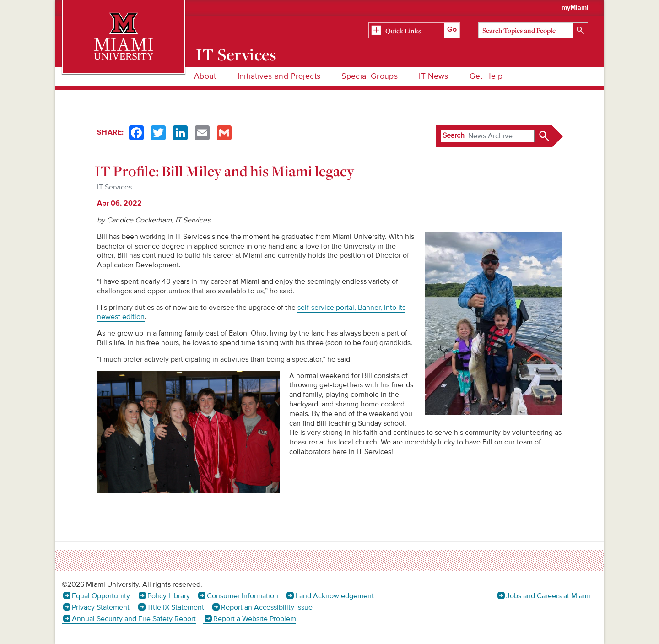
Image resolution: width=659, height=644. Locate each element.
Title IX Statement (176, 607)
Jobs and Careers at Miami (548, 596)
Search (454, 135)
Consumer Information (243, 596)
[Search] (533, 30)
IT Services (236, 54)
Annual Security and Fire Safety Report (134, 619)
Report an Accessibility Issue (267, 607)
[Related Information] (414, 31)
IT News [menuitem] (433, 76)
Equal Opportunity (101, 596)
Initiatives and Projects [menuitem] (279, 76)
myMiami (575, 8)
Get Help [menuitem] (486, 76)
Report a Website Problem (255, 619)
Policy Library (169, 596)
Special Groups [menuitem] (370, 76)
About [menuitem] (205, 76)
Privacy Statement (101, 607)
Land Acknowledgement (335, 596)
